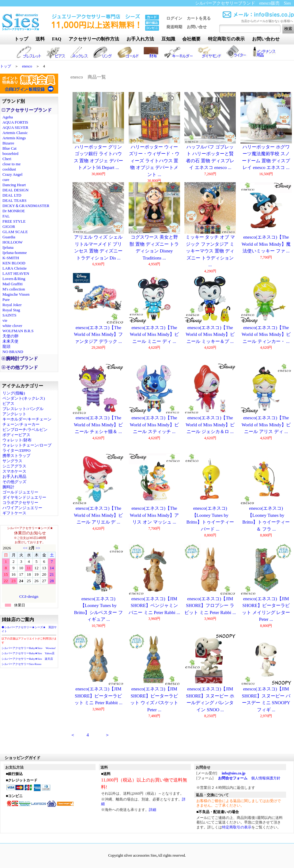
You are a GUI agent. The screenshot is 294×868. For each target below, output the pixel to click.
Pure (6, 300)
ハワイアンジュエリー (22, 508)
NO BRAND (13, 352)
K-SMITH (11, 258)
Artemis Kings (14, 138)
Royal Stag (11, 310)
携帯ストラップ (16, 456)
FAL (6, 216)
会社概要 (191, 39)
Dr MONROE (14, 211)
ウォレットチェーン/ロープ (27, 445)
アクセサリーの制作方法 (94, 39)
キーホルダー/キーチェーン (27, 419)
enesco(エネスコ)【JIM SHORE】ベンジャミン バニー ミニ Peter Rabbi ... (154, 606)
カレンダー (29, 574)
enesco (27, 66)
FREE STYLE (14, 221)
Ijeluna (8, 247)
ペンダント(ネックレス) (24, 398)
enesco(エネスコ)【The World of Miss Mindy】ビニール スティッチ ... (154, 425)
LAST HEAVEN (16, 273)
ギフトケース (14, 513)
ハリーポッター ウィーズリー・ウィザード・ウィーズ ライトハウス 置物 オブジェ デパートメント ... (154, 161)
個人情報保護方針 (266, 778)
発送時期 (174, 27)
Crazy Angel (12, 174)
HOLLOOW (13, 242)
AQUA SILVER (15, 127)
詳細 (153, 810)
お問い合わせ (266, 39)
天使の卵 (10, 336)
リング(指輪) (14, 393)
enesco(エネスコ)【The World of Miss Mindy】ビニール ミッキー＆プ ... (210, 334)
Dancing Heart (14, 185)
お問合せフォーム (233, 778)
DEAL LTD (12, 195)
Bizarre (8, 143)
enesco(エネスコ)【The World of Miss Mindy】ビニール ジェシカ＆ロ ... (210, 425)
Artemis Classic (15, 133)
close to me (11, 164)
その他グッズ (14, 482)
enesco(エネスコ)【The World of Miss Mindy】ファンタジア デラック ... (98, 334)
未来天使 (10, 341)
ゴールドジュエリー (20, 492)
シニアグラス (14, 466)
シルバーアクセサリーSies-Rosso (21, 664)
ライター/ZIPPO (17, 450)
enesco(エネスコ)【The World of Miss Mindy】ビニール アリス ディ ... (266, 425)
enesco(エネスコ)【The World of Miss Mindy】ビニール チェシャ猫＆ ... (98, 425)
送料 (40, 39)
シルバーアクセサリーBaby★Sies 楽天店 (27, 659)
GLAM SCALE (15, 232)
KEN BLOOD (14, 263)
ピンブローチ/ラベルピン (25, 430)
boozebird (10, 154)
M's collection (14, 289)
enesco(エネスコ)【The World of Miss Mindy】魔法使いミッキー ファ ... (266, 244)
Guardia (9, 237)
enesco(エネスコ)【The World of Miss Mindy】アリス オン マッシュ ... (154, 515)
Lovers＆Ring (14, 279)
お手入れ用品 (14, 476)
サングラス (12, 461)
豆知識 (168, 39)
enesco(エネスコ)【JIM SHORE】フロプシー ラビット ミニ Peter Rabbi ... (210, 606)
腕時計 (8, 487)
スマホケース (14, 471)
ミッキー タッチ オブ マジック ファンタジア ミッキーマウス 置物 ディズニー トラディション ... (210, 251)
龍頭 (6, 346)
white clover (12, 326)
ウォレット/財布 (17, 440)
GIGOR (9, 227)
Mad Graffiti (13, 284)
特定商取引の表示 (226, 39)
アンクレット (14, 414)
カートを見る (199, 18)
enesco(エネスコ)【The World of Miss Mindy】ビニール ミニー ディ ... (154, 334)
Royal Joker (12, 305)
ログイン (174, 18)
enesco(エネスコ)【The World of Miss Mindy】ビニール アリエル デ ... (98, 515)
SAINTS (9, 315)
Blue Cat (9, 148)
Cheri (7, 159)
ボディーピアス (16, 435)
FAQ (57, 39)
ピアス (8, 403)
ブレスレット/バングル (23, 409)
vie (5, 320)
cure (6, 180)
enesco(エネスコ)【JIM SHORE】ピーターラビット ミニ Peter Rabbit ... (98, 696)
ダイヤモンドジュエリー (24, 497)
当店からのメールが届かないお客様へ (267, 21)
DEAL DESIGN (15, 190)
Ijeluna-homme (15, 253)
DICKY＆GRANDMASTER (26, 206)
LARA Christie (15, 268)
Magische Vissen (16, 294)
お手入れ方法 (140, 39)
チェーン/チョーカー (21, 424)
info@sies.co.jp (234, 773)
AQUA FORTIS (15, 122)
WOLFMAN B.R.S (18, 331)
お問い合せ (197, 27)
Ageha (8, 117)
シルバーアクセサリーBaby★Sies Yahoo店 (28, 653)
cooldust (9, 169)
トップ (21, 39)
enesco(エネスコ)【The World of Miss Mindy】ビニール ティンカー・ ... (266, 334)
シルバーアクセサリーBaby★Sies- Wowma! (29, 648)
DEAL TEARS (14, 200)
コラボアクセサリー (20, 503)
